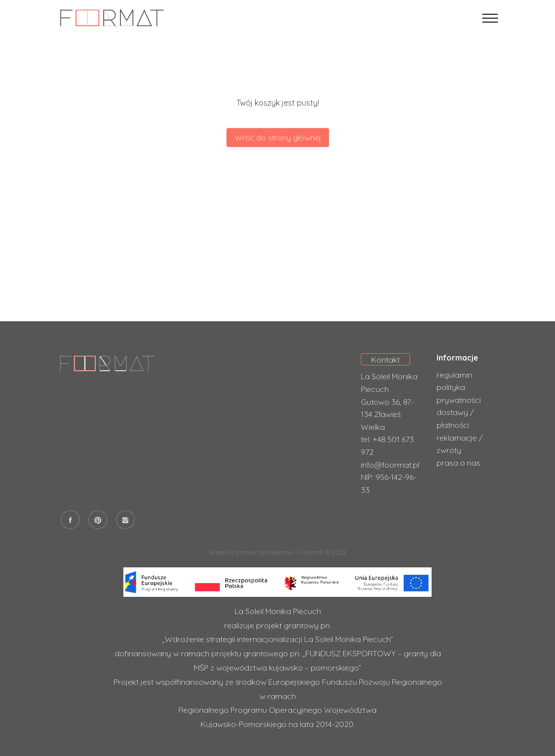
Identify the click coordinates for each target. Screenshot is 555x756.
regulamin (454, 375)
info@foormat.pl (390, 465)
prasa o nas (458, 463)
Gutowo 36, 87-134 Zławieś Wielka (387, 414)
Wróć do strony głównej (278, 138)
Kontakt (385, 360)
